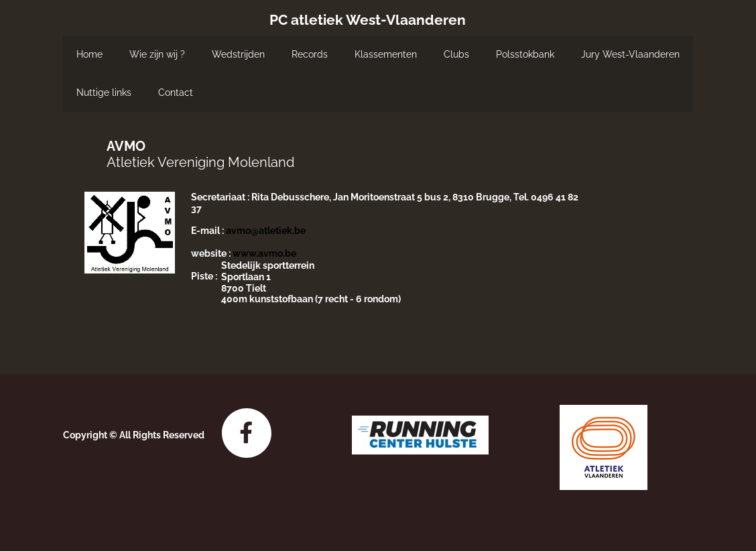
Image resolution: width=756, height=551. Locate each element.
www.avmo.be (264, 253)
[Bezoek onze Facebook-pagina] (247, 433)
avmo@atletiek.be (266, 231)
